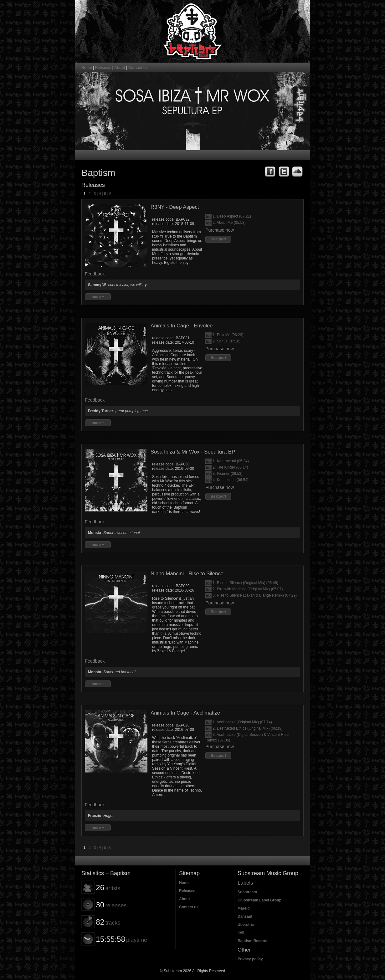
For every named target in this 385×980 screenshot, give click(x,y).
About (120, 68)
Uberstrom (247, 925)
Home (87, 68)
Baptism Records (253, 941)
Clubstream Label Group (259, 900)
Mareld (244, 908)
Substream (247, 892)
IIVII (241, 933)
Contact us (138, 68)
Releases (103, 68)
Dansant (245, 916)
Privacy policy (250, 959)
